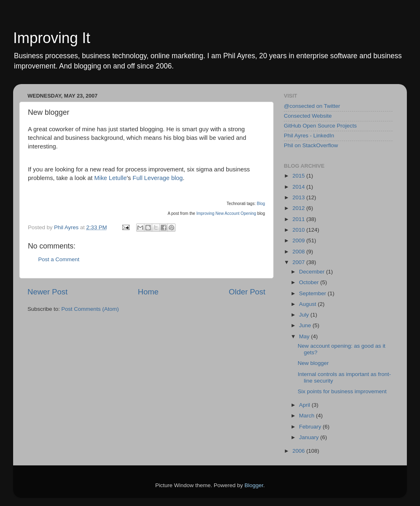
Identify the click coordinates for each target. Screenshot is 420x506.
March (307, 416)
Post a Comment (59, 259)
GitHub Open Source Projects (320, 126)
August (308, 304)
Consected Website (308, 116)
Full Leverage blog (157, 178)
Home (148, 292)
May (305, 336)
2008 (299, 252)
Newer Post (48, 292)
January (310, 437)
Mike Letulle (111, 178)
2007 (299, 262)
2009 (299, 240)
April (305, 405)
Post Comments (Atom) (90, 309)
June (306, 325)
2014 (299, 187)
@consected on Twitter (312, 106)
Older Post (247, 292)
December (313, 272)
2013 (299, 197)
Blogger (254, 485)
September (313, 293)
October (310, 282)
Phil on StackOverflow (311, 145)
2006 (299, 451)
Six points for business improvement (342, 391)
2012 (299, 208)
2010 (299, 230)
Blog (261, 204)
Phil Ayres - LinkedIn (309, 136)
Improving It (52, 38)
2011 (299, 219)
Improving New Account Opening (226, 213)
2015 (299, 176)
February (311, 427)
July (305, 315)
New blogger (313, 363)
